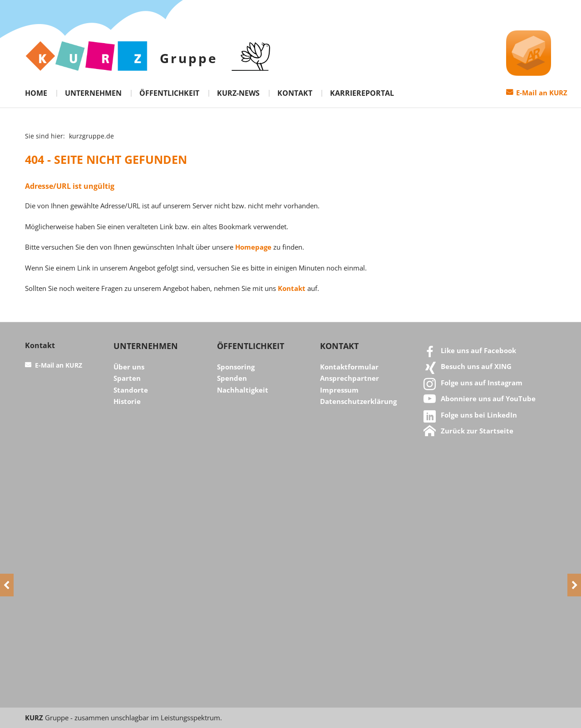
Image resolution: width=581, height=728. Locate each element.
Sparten (127, 378)
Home (36, 93)
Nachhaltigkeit (243, 390)
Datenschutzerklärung (358, 401)
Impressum (339, 390)
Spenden (232, 378)
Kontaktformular (349, 367)
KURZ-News (238, 93)
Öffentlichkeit (169, 93)
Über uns (129, 367)
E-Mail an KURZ (542, 93)
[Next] (574, 585)
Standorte (131, 390)
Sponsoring (236, 367)
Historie (127, 401)
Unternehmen (93, 93)
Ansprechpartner (350, 378)
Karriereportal (362, 93)
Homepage (253, 247)
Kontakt (295, 93)
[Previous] (7, 585)
